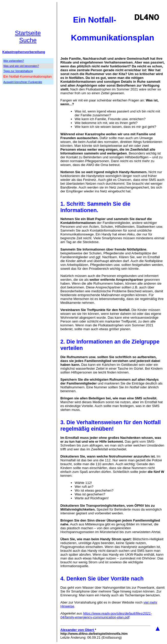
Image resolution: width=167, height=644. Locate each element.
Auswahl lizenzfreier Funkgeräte (23, 82)
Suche (28, 40)
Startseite (28, 33)
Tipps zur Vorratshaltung (18, 71)
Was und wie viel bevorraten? (21, 66)
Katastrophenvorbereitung (24, 52)
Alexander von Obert (78, 630)
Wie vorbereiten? (14, 61)
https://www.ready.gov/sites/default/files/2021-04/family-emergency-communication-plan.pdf (106, 615)
